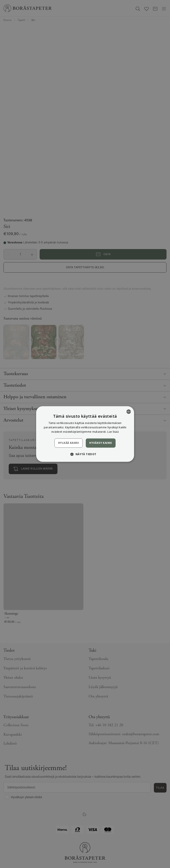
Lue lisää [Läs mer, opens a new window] (113, 432)
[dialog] (85, 434)
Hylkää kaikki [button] (69, 443)
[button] (85, 454)
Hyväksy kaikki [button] (101, 443)
